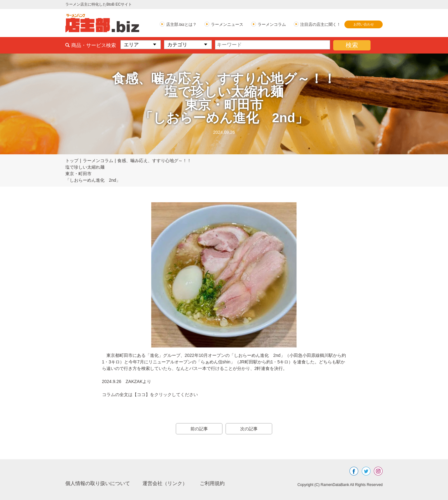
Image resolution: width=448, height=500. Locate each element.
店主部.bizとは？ (181, 24)
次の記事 (249, 429)
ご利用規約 (212, 483)
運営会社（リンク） (165, 483)
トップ (72, 161)
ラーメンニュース (227, 24)
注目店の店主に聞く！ (320, 24)
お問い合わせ (364, 24)
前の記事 (199, 429)
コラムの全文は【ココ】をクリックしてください (150, 395)
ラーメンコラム (272, 24)
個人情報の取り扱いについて (98, 483)
